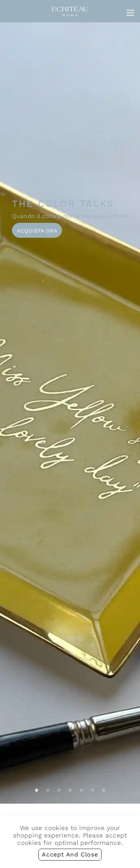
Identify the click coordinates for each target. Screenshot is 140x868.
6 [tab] (93, 791)
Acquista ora (37, 231)
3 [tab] (59, 791)
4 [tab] (70, 791)
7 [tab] (104, 791)
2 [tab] (48, 791)
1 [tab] (37, 791)
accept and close (70, 854)
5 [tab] (81, 791)
